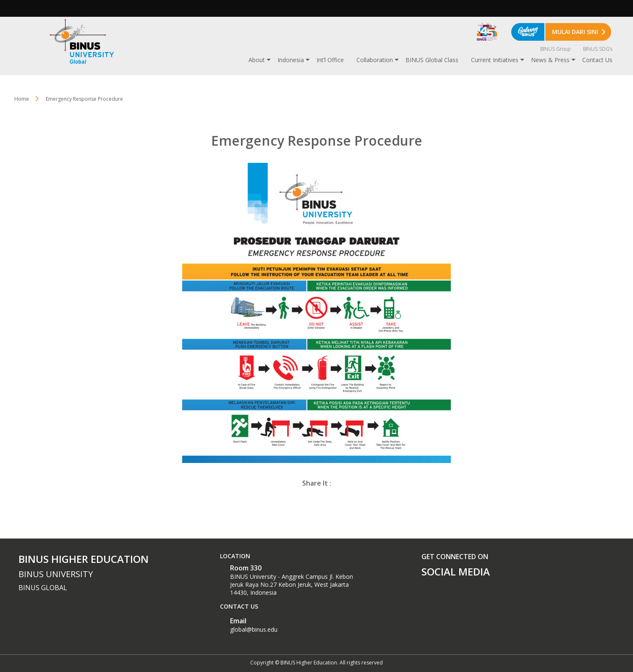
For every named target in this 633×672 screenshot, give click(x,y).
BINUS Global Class (432, 60)
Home (22, 99)
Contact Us (597, 60)
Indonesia (291, 60)
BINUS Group (555, 49)
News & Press (550, 60)
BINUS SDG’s (598, 49)
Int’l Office (330, 60)
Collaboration (375, 60)
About (257, 60)
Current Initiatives (495, 60)
